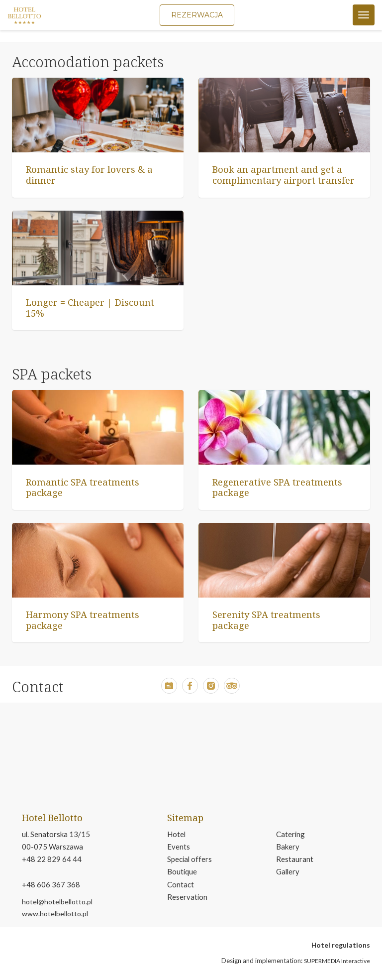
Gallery (288, 871)
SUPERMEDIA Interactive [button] (337, 961)
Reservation (187, 897)
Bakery (288, 847)
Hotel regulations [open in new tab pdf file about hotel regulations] (341, 945)
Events (179, 847)
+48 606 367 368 (51, 884)
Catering (290, 834)
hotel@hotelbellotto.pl (57, 902)
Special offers (190, 859)
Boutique (182, 871)
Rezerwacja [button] (197, 15)
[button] (169, 691)
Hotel (176, 834)
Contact (181, 884)
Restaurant (295, 859)
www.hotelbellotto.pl (55, 914)
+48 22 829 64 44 (52, 859)
